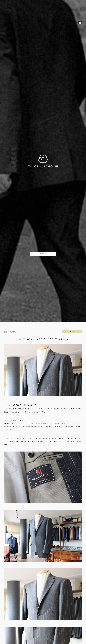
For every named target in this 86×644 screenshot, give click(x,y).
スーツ (72, 332)
